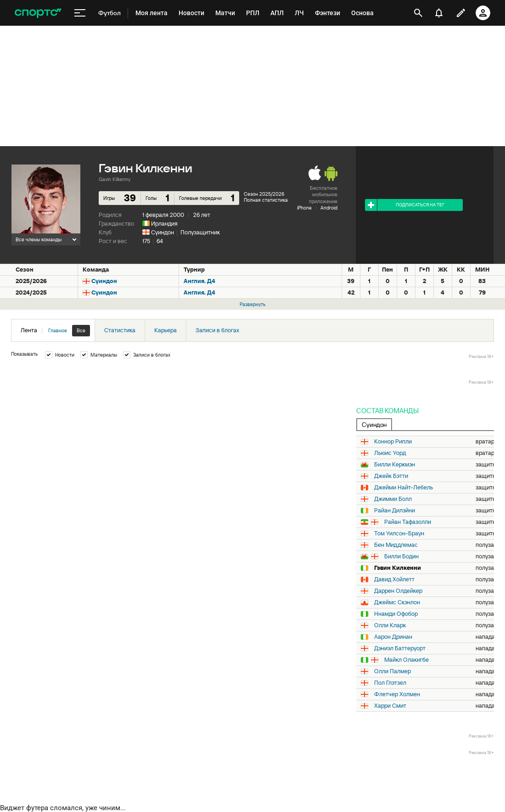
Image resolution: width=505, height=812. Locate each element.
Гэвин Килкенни (398, 568)
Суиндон (163, 232)
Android (329, 208)
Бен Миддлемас (396, 545)
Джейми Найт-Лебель (404, 488)
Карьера (166, 330)
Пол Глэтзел (390, 683)
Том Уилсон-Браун (399, 534)
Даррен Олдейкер (398, 591)
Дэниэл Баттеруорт (400, 648)
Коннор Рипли (393, 442)
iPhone (304, 208)
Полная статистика (266, 200)
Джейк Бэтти (391, 476)
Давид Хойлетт (394, 579)
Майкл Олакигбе (407, 660)
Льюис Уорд (390, 453)
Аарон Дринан (393, 637)
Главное (58, 330)
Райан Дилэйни (395, 511)
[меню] (80, 13)
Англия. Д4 (199, 281)
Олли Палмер (393, 671)
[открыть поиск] (418, 13)
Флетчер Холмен (397, 694)
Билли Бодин (401, 556)
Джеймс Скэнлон (397, 602)
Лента (55, 331)
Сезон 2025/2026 (264, 194)
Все (81, 330)
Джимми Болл (393, 499)
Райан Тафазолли (408, 522)
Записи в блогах (217, 330)
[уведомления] (439, 13)
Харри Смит (390, 706)
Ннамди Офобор (396, 614)
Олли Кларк (390, 625)
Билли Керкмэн (395, 465)
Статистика (120, 330)
